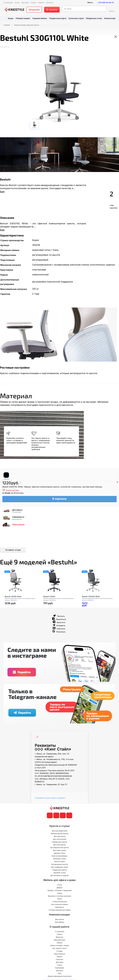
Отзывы (59, 952)
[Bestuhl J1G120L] (60, 581)
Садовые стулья (59, 873)
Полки (60, 899)
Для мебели (60, 923)
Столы (59, 885)
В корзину (59, 499)
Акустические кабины (59, 905)
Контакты (60, 971)
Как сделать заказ (59, 949)
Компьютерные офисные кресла (27, 25)
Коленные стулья (60, 859)
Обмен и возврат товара (59, 946)
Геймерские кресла (60, 842)
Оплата (60, 935)
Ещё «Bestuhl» (40, 562)
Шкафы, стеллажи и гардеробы (60, 891)
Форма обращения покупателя (60, 977)
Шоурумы (34, 10)
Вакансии (59, 938)
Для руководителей (60, 831)
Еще (2, 191)
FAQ (60, 974)
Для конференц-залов (59, 868)
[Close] (38, 736)
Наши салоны (18, 525)
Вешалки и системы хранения (60, 897)
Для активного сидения (59, 876)
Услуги (60, 966)
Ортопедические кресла (59, 848)
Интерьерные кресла (59, 865)
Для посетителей (59, 840)
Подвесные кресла (60, 870)
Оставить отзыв (13, 550)
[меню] (52, 10)
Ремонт (59, 957)
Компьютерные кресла (60, 834)
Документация (59, 940)
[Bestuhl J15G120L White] (99, 581)
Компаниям (60, 968)
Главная (7, 25)
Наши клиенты (59, 954)
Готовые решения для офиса (60, 910)
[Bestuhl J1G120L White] (21, 581)
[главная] (14, 10)
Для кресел (60, 920)
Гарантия (59, 960)
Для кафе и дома (59, 851)
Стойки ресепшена (60, 902)
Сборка (59, 943)
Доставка (60, 963)
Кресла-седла (59, 862)
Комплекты (60, 908)
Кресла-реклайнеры (60, 856)
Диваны (59, 888)
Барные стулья (60, 854)
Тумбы (59, 894)
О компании (60, 932)
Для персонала (60, 837)
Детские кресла (59, 845)
